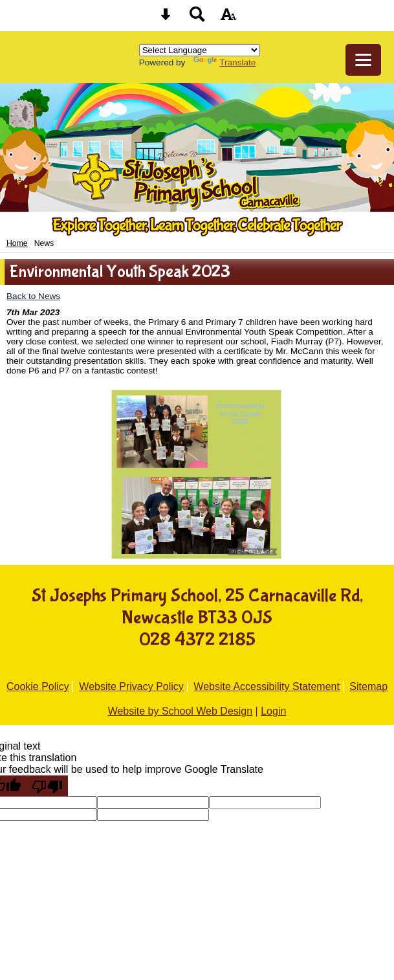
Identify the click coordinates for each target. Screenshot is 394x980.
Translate (224, 62)
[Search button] (197, 18)
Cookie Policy (38, 686)
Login (273, 711)
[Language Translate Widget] (200, 50)
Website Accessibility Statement (267, 686)
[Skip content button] (166, 18)
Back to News (33, 296)
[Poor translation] (47, 786)
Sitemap (368, 686)
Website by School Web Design (181, 711)
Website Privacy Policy (131, 686)
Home (17, 243)
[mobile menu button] (363, 60)
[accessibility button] (228, 18)
